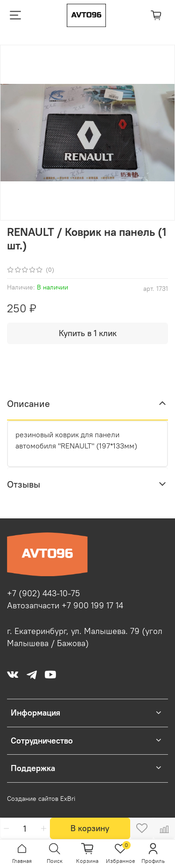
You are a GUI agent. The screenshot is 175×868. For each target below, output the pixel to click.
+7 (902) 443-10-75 (43, 593)
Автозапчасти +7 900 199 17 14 (65, 606)
